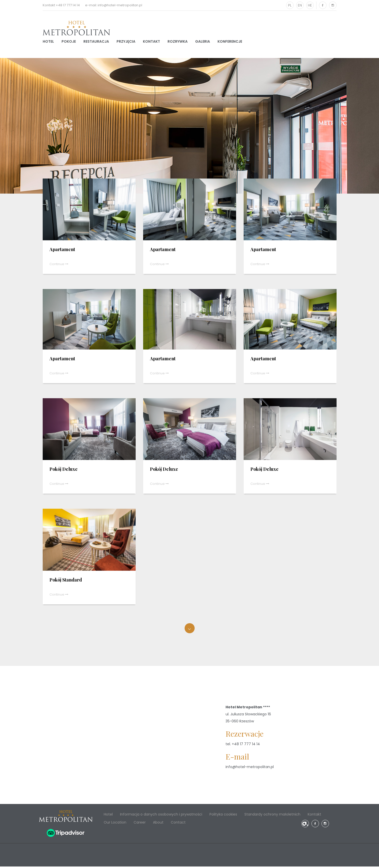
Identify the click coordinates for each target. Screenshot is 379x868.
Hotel (48, 42)
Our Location (115, 824)
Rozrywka (178, 42)
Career (140, 824)
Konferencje (230, 42)
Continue (59, 266)
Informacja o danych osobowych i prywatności (161, 816)
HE (310, 5)
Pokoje (69, 42)
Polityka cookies (223, 816)
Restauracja (96, 42)
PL (290, 5)
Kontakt (151, 42)
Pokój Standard (66, 581)
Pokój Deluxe (64, 471)
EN (300, 5)
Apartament (62, 251)
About (158, 824)
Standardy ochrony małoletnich (272, 816)
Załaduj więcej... (190, 630)
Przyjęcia (126, 42)
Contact (178, 824)
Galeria (203, 42)
